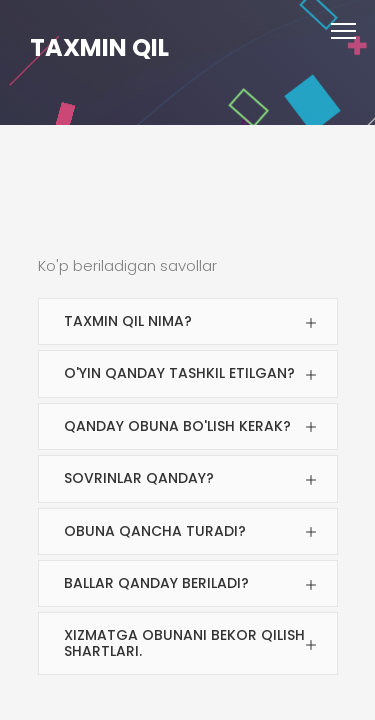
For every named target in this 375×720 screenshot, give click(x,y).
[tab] (188, 321)
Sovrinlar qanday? (139, 478)
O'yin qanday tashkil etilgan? (179, 373)
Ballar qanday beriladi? (156, 583)
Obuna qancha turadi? (155, 531)
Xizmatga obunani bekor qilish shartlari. (184, 642)
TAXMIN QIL (99, 47)
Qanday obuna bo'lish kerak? (177, 426)
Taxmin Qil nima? (128, 321)
